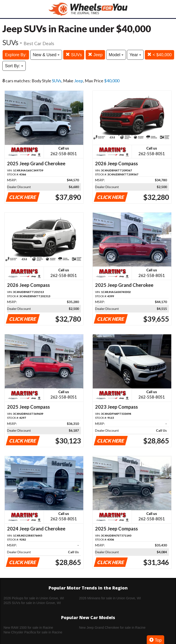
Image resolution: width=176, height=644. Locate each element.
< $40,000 (159, 55)
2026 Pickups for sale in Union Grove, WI (34, 598)
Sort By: (14, 66)
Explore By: (16, 55)
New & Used (46, 55)
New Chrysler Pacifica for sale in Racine (33, 632)
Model (116, 55)
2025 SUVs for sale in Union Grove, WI (32, 603)
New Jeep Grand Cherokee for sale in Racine (112, 628)
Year (135, 55)
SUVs (74, 55)
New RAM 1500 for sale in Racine (28, 628)
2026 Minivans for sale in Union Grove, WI (110, 598)
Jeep (95, 55)
